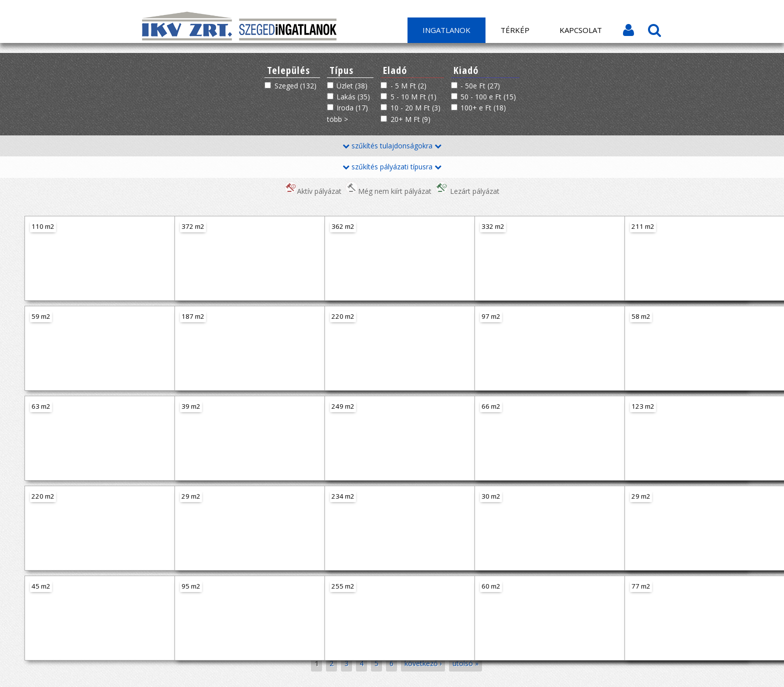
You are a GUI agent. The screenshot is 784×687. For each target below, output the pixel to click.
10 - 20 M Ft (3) (415, 108)
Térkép (515, 30)
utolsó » (465, 663)
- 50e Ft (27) (480, 86)
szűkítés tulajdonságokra (392, 146)
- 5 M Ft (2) (408, 86)
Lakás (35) (353, 97)
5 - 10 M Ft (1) (413, 97)
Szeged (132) (295, 86)
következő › (423, 663)
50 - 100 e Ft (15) (488, 97)
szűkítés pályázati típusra (392, 167)
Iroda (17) (352, 108)
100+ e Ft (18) (483, 108)
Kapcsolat (581, 30)
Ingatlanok (446, 30)
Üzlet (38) (352, 86)
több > (337, 119)
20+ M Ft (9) (410, 119)
